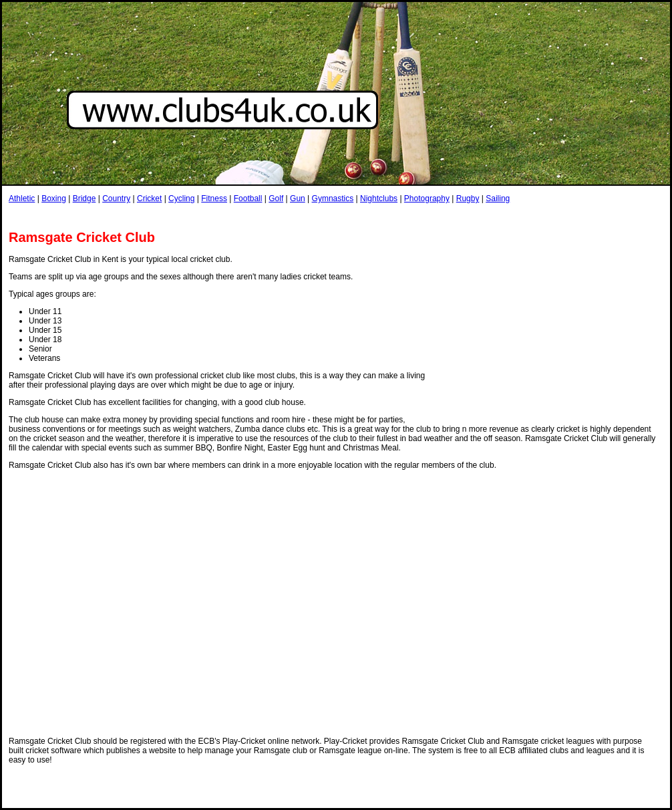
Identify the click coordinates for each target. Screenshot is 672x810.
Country (116, 198)
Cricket (149, 198)
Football (248, 198)
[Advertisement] (554, 326)
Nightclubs (379, 198)
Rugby (468, 198)
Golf (276, 198)
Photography (427, 198)
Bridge (85, 198)
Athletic (22, 198)
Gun (298, 198)
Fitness (214, 198)
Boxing (54, 198)
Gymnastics (333, 198)
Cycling (181, 198)
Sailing (498, 198)
